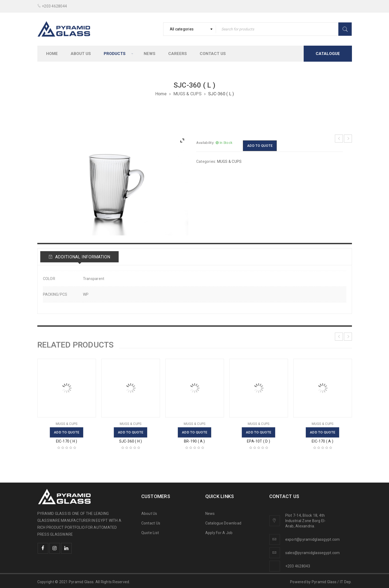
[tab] (79, 257)
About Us (149, 514)
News (210, 514)
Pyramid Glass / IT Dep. (332, 582)
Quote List (150, 533)
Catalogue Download (224, 523)
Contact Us (151, 523)
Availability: (205, 143)
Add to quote (260, 146)
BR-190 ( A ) (194, 441)
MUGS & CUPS (187, 94)
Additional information (82, 257)
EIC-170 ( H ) (67, 441)
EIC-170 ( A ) (322, 441)
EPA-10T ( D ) (258, 441)
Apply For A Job (219, 533)
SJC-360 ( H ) (131, 441)
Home (161, 94)
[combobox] (190, 29)
